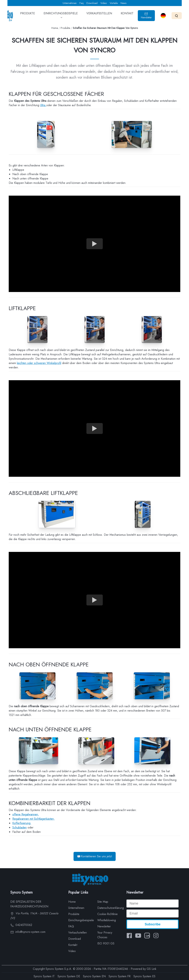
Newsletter (146, 16)
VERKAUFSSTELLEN (99, 16)
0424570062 (21, 925)
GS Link (152, 969)
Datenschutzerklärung (111, 908)
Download (92, 3)
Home (55, 28)
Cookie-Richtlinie (107, 914)
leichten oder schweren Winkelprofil (39, 363)
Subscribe (153, 924)
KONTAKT (127, 16)
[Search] (177, 16)
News (123, 3)
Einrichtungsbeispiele (81, 920)
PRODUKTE (28, 16)
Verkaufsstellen (78, 933)
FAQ (71, 926)
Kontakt (73, 945)
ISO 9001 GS (106, 943)
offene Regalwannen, (26, 814)
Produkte (65, 28)
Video (104, 3)
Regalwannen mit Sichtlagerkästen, (33, 819)
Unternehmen (70, 3)
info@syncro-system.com (28, 932)
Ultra (43, 105)
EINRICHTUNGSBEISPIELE (61, 17)
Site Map (103, 902)
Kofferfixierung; (22, 823)
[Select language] (163, 16)
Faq (82, 3)
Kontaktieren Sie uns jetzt (95, 856)
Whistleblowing (107, 920)
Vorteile (114, 3)
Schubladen (20, 827)
